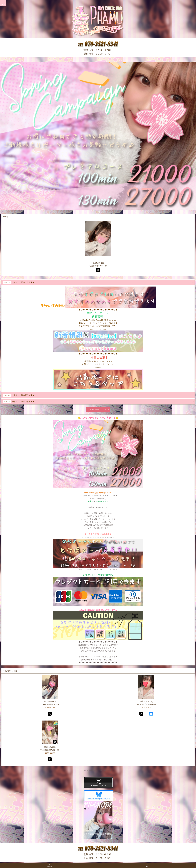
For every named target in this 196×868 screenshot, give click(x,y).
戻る (147, 865)
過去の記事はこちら (99, 410)
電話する (49, 865)
